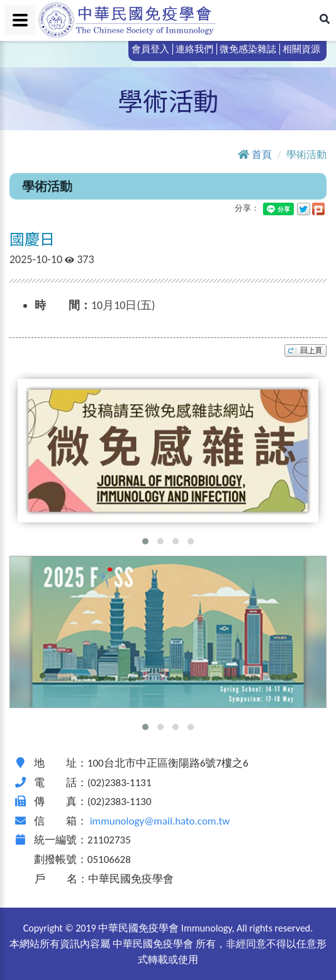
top (305, 351)
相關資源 (301, 49)
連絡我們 (194, 49)
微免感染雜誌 (248, 49)
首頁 (262, 155)
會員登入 (150, 49)
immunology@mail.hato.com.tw (160, 821)
